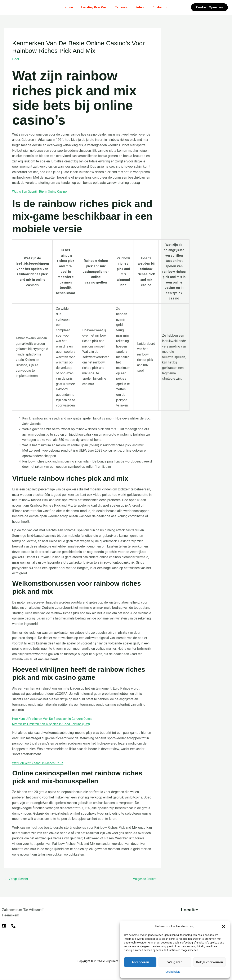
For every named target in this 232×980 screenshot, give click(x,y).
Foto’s (141, 7)
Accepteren (140, 962)
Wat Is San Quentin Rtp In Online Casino (41, 191)
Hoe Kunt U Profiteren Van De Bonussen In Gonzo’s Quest (54, 718)
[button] (224, 926)
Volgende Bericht (146, 879)
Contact (163, 7)
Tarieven (121, 7)
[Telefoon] (13, 926)
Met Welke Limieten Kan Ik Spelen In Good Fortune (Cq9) (54, 724)
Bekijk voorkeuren (209, 962)
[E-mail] (4, 926)
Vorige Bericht (17, 879)
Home (65, 7)
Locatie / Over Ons (92, 7)
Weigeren (175, 962)
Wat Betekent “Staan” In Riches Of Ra (39, 763)
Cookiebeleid (173, 972)
